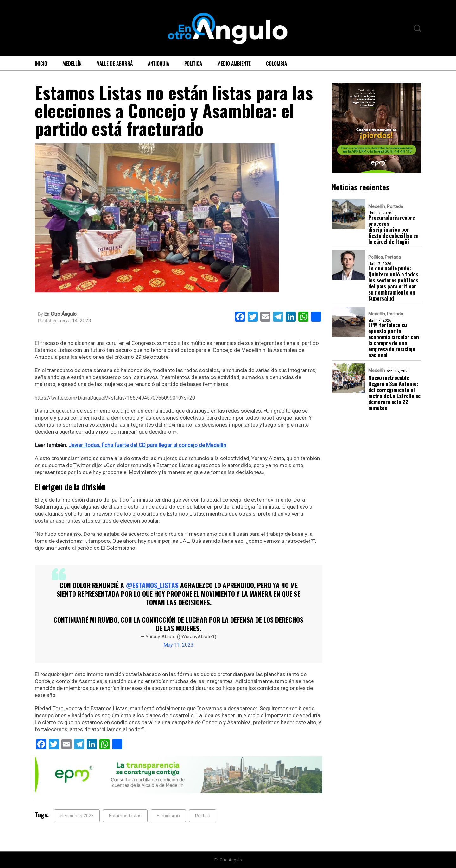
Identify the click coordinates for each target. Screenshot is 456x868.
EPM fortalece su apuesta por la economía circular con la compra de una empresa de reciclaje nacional (394, 340)
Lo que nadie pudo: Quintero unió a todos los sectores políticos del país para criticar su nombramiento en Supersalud (393, 283)
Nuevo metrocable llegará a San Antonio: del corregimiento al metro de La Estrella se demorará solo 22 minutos (394, 393)
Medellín (72, 63)
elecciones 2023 (77, 815)
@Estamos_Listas (152, 585)
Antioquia (158, 63)
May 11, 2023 (178, 645)
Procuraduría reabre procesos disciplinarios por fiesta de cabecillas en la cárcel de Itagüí (393, 229)
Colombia (276, 63)
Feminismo (168, 815)
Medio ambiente (234, 63)
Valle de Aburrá (115, 63)
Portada (395, 206)
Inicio (41, 63)
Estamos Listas (125, 815)
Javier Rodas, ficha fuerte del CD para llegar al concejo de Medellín (148, 445)
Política (193, 63)
